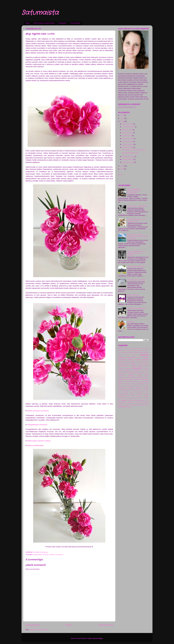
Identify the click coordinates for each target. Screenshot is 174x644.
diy (148, 350)
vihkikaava (138, 403)
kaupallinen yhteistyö (135, 377)
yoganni (130, 407)
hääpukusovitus (143, 366)
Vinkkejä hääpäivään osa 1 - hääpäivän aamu (137, 220)
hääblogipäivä (131, 358)
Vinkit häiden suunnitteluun (44, 23)
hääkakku (146, 358)
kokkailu (121, 381)
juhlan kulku (145, 373)
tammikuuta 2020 (128, 162)
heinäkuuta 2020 (128, 139)
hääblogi (45, 555)
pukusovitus (139, 396)
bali (132, 350)
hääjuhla (139, 358)
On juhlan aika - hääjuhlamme (137, 206)
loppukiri (120, 386)
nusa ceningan (145, 390)
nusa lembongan (123, 392)
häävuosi (138, 373)
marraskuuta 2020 (128, 127)
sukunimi (141, 398)
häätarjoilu (127, 371)
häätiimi (147, 371)
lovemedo (128, 386)
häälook (132, 362)
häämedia (138, 362)
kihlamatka (146, 377)
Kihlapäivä (131, 322)
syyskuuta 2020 (128, 133)
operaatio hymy (144, 392)
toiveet (124, 400)
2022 (122, 115)
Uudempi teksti (32, 625)
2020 (122, 121)
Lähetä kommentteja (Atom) (39, 630)
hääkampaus (122, 360)
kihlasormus (129, 379)
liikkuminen (140, 384)
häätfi (142, 371)
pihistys (146, 394)
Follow (120, 175)
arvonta (126, 348)
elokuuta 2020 (127, 136)
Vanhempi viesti (106, 625)
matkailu (131, 388)
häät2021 (52, 555)
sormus (136, 398)
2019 (122, 166)
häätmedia (131, 373)
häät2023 (121, 371)
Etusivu (69, 625)
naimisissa (137, 390)
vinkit (135, 405)
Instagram (62, 23)
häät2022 (146, 369)
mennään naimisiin (142, 388)
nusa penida (134, 392)
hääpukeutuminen (124, 366)
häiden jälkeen (144, 353)
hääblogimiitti (122, 358)
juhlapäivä (60, 555)
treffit (129, 401)
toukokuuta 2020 (128, 144)
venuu (147, 401)
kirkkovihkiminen (144, 379)
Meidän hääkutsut (133, 295)
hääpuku (134, 366)
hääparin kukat (136, 364)
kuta (140, 381)
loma (147, 384)
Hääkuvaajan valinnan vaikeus (39, 441)
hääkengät (138, 360)
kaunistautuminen (123, 377)
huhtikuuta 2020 (128, 147)
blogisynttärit (38, 555)
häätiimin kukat (123, 373)
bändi (144, 350)
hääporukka (145, 364)
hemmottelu (130, 353)
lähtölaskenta (145, 386)
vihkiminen (145, 403)
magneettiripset (122, 388)
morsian (131, 390)
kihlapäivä (121, 379)
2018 (122, 169)
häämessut (145, 362)
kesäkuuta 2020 (128, 141)
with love (146, 405)
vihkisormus (121, 405)
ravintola (146, 396)
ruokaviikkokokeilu (129, 398)
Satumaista (40, 13)
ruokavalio (121, 398)
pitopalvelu (121, 396)
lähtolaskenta (136, 386)
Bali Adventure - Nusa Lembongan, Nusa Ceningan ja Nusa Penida (137, 236)
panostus (132, 394)
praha (133, 396)
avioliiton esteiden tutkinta (141, 348)
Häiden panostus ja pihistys (136, 308)
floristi (120, 353)
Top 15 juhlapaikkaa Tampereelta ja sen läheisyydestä (134, 191)
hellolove (124, 353)
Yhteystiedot (75, 23)
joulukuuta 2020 (128, 124)
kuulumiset (127, 384)
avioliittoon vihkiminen (124, 350)
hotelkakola (136, 353)
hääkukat (146, 360)
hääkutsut (121, 362)
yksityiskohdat (123, 407)
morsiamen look (123, 390)
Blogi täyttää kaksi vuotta (130, 153)
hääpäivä (121, 369)
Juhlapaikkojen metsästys (37, 425)
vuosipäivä (140, 405)
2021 (122, 118)
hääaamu (134, 355)
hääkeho (130, 360)
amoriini (120, 348)
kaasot (147, 375)
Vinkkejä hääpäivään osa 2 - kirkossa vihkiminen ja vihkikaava (137, 253)
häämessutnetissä (124, 364)
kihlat (136, 379)
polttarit (128, 396)
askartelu (131, 348)
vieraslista (130, 403)
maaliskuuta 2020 (128, 156)
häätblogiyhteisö (135, 371)
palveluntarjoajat (123, 394)
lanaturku (133, 384)
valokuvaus (140, 401)
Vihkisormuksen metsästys (136, 280)
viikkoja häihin (129, 405)
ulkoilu (134, 401)
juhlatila (140, 375)
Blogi (28, 23)
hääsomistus (128, 369)
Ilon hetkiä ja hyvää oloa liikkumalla (134, 150)
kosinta (126, 381)
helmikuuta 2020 (128, 159)
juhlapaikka (121, 375)
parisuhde (140, 394)
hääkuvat (127, 362)
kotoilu (130, 381)
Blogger (100, 638)
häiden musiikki (123, 355)
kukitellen (136, 381)
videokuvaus (122, 403)
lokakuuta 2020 (127, 130)
